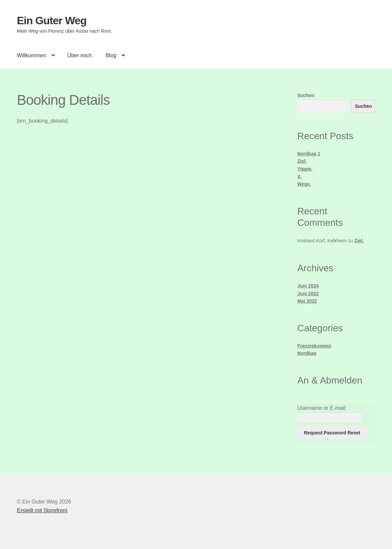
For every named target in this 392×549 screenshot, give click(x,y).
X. (300, 177)
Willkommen (31, 55)
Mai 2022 (307, 301)
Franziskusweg (314, 346)
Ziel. (302, 161)
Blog (111, 55)
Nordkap (307, 353)
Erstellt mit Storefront (42, 510)
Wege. (304, 184)
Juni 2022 (308, 294)
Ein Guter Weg (52, 21)
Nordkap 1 (309, 154)
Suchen (306, 95)
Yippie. (305, 169)
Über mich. (80, 55)
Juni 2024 (308, 286)
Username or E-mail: (322, 408)
